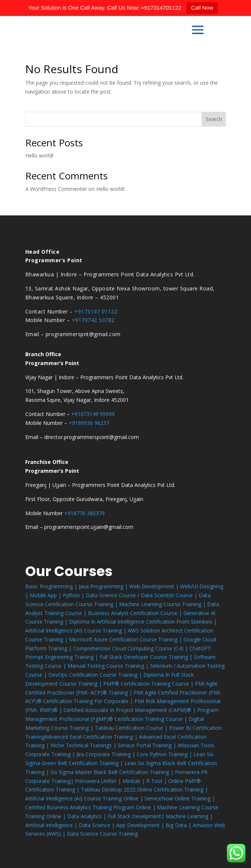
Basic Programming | (52, 586)
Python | (74, 595)
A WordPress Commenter (56, 189)
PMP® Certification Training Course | (149, 684)
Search (214, 119)
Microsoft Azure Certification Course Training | (126, 639)
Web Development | (155, 586)
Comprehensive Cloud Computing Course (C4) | (131, 648)
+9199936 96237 (89, 423)
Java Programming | (104, 586)
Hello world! (39, 155)
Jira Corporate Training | (107, 754)
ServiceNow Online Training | (180, 798)
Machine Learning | (189, 816)
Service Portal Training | (148, 745)
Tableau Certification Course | (132, 728)
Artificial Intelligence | (52, 825)
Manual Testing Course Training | (109, 666)
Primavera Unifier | (99, 781)
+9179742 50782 (93, 320)
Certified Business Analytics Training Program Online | (91, 807)
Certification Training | (111, 737)
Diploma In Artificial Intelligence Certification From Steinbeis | (143, 622)
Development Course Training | (64, 684)
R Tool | (157, 781)
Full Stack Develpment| (137, 816)
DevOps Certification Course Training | (96, 675)
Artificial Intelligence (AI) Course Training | (76, 630)
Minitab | (134, 781)
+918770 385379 (84, 513)
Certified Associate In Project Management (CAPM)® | (130, 710)
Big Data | (179, 825)
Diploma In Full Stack (169, 675)
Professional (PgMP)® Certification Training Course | (124, 719)
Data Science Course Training (102, 834)
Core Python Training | (165, 754)
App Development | (141, 825)
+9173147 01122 (96, 311)
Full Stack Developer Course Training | (147, 657)
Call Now (202, 8)
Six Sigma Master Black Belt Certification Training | (113, 772)
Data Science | (97, 825)
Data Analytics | (87, 816)
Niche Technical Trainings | (84, 745)
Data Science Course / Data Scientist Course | (142, 595)
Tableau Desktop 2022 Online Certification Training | (144, 789)
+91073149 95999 (93, 414)
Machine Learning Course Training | (163, 604)
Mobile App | (46, 595)
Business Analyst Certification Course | (136, 613)
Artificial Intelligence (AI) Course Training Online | (85, 798)
